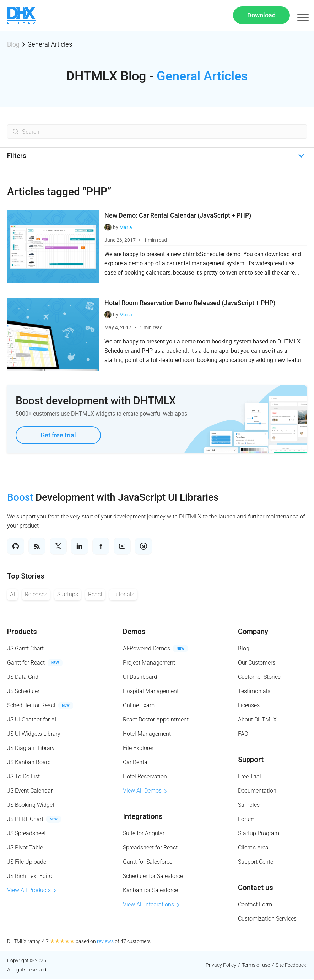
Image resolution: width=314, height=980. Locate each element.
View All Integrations (151, 905)
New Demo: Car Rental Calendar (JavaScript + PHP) (178, 216)
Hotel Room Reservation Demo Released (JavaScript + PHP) (190, 303)
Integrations (143, 817)
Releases (36, 595)
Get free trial (58, 436)
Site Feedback (291, 966)
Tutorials (123, 595)
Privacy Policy (221, 966)
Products (22, 632)
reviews (105, 942)
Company (253, 632)
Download (261, 15)
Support (251, 760)
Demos (134, 632)
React (95, 595)
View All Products (31, 891)
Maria (126, 228)
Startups (68, 595)
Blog (13, 45)
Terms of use (256, 966)
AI (12, 595)
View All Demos (145, 791)
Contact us (256, 888)
